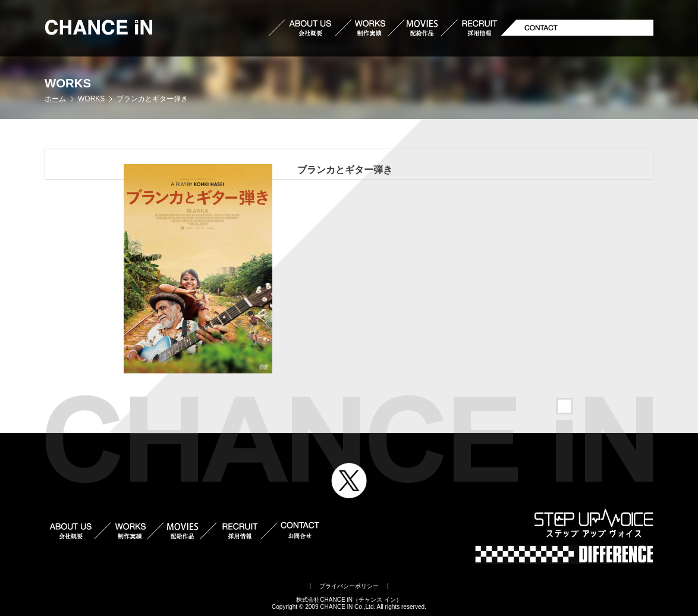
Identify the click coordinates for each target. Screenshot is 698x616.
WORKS (91, 99)
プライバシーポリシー (349, 586)
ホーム (55, 99)
